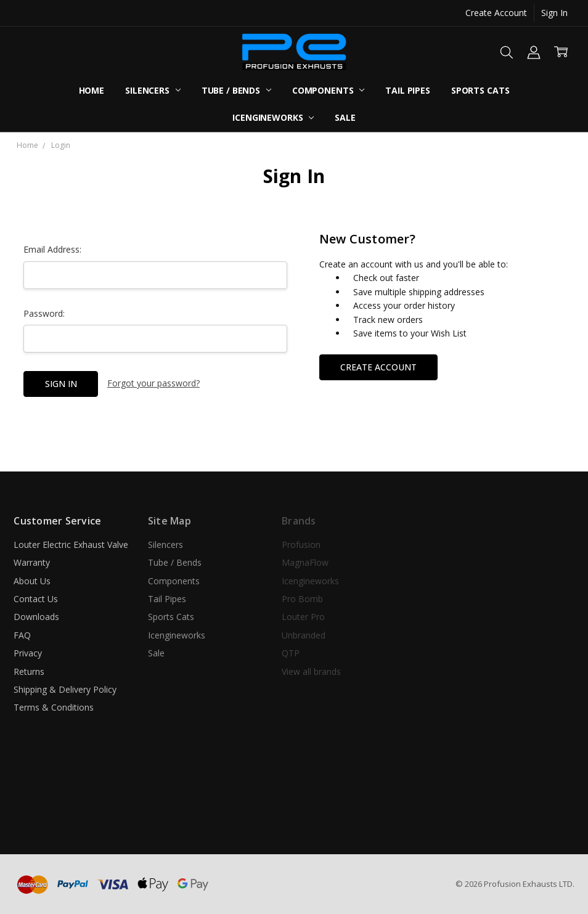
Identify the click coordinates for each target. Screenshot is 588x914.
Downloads (36, 617)
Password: (44, 313)
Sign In (554, 13)
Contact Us (36, 599)
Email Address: (52, 249)
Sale (345, 117)
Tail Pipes (408, 90)
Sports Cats (480, 90)
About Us (32, 581)
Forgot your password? (153, 383)
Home (92, 90)
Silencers (153, 90)
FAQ (22, 635)
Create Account (496, 13)
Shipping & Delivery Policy (65, 689)
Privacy (28, 653)
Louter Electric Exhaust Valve (71, 545)
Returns (29, 671)
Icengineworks (273, 117)
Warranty (32, 562)
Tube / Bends (236, 90)
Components (328, 90)
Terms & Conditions (54, 707)
